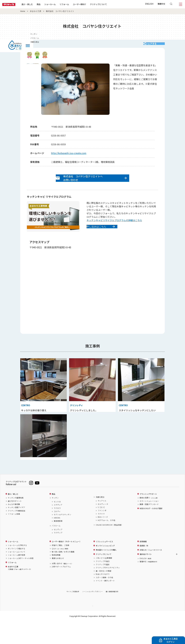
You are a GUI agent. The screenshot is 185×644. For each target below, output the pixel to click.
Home (23, 11)
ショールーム (59, 4)
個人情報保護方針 (112, 614)
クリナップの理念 (103, 583)
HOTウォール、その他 (106, 542)
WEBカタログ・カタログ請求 (151, 531)
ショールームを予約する (17, 567)
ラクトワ (101, 536)
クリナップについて (108, 4)
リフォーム (73, 4)
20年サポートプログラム (61, 589)
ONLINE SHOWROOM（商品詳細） (109, 547)
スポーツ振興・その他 (104, 599)
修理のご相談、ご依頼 (60, 567)
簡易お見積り (149, 520)
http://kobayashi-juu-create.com (69, 156)
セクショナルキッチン (62, 537)
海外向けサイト (146, 576)
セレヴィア (58, 552)
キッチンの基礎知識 (16, 520)
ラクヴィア (58, 555)
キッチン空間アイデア (16, 529)
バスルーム (56, 548)
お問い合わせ (62, 586)
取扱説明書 (56, 577)
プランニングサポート (148, 516)
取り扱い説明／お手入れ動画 (63, 574)
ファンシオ (102, 533)
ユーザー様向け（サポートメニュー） (66, 563)
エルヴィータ (103, 526)
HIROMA (57, 540)
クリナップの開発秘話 (16, 533)
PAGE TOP (92, 628)
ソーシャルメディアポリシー (92, 614)
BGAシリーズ (103, 539)
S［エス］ (102, 529)
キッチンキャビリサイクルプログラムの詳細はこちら (114, 227)
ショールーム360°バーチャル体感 (21, 580)
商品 (53, 516)
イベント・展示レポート (105, 603)
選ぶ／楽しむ (13, 516)
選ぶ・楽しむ (36, 4)
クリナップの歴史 (103, 587)
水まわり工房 (36, 11)
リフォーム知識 (14, 536)
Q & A (60, 571)
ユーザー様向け (89, 4)
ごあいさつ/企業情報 (104, 580)
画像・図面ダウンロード (149, 526)
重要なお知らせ (58, 580)
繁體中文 (161, 4)
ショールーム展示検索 (16, 577)
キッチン (55, 520)
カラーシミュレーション (149, 523)
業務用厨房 (58, 543)
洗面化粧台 (100, 519)
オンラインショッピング (105, 568)
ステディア (58, 527)
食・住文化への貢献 (103, 593)
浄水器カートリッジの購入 (106, 572)
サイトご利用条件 (73, 614)
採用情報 (143, 563)
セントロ (57, 524)
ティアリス (102, 523)
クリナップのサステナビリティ (108, 590)
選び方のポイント (15, 523)
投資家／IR (144, 568)
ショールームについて (16, 574)
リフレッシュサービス (104, 563)
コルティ (57, 533)
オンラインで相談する (16, 571)
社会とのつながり (103, 596)
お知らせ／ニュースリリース (151, 572)
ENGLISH (149, 4)
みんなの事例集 (14, 526)
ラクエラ (57, 530)
